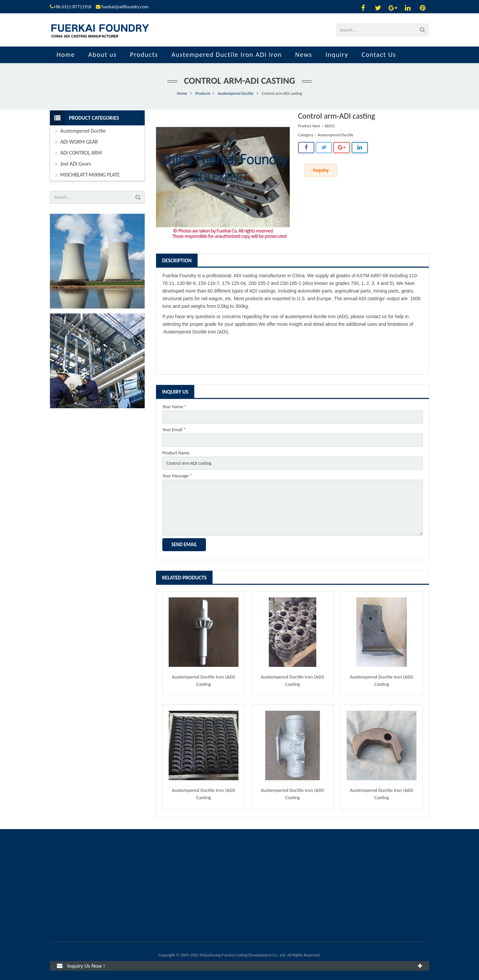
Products (203, 93)
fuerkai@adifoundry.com (125, 7)
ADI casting (245, 276)
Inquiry (321, 170)
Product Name (176, 453)
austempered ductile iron (310, 316)
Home (182, 93)
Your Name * (174, 407)
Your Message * (177, 476)
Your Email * (174, 430)
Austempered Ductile (236, 93)
